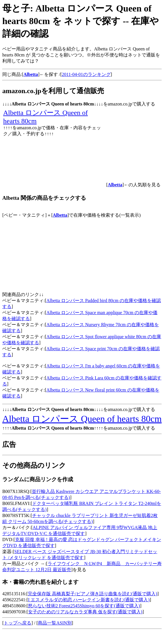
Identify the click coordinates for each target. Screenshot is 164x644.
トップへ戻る (17, 623)
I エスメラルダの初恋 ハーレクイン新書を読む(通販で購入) (89, 600)
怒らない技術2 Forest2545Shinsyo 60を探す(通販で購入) (84, 606)
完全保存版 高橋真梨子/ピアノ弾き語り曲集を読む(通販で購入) (92, 594)
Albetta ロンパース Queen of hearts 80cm (82, 419)
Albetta (60, 215)
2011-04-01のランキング (86, 74)
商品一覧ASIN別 (55, 623)
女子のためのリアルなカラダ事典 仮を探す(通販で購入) (85, 612)
